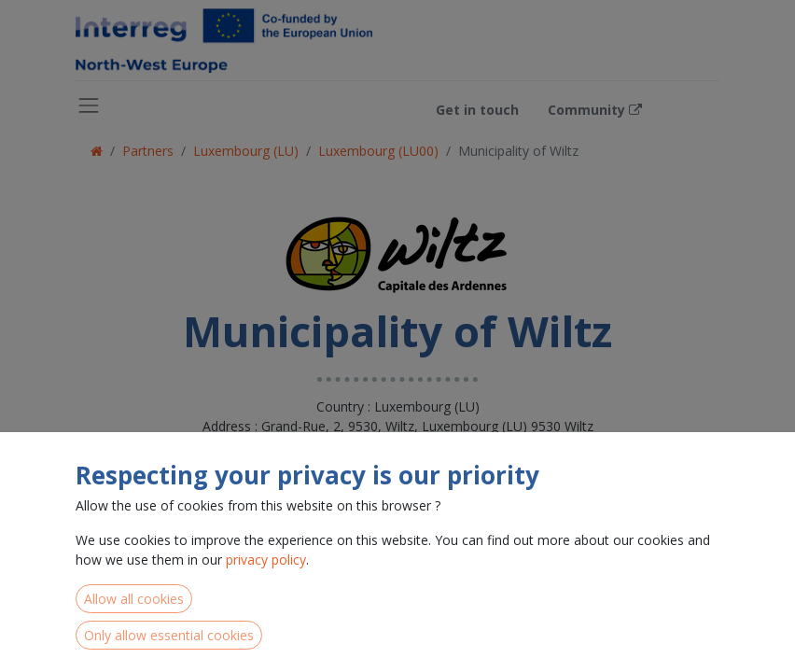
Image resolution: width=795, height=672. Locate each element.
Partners (148, 151)
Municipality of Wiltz (518, 151)
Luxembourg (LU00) (378, 151)
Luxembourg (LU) (246, 151)
